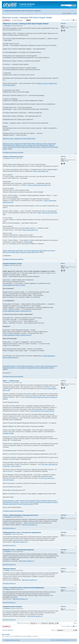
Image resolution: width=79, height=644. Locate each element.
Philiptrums (8, 571)
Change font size (75, 10)
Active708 (17, 636)
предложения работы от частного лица (32, 366)
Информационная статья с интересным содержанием (22, 532)
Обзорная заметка (9, 569)
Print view (72, 10)
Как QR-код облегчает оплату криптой (41, 502)
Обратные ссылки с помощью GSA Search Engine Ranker (27, 18)
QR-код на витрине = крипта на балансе (14, 501)
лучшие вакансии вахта (50, 366)
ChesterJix (8, 158)
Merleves (7, 265)
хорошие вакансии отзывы (12, 263)
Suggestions (38, 11)
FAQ (64, 13)
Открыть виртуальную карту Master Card (39, 185)
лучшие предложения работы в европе (14, 285)
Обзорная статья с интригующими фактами (18, 550)
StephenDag (8, 517)
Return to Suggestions (8, 630)
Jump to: (53, 630)
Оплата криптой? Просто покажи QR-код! (42, 411)
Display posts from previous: (27, 623)
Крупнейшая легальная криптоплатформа (13, 152)
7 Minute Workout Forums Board (13, 11)
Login (75, 13)
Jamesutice (8, 26)
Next (75, 623)
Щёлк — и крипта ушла (11, 381)
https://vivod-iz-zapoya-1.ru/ (30, 525)
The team (53, 640)
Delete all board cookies (61, 640)
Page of (69, 20)
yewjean (29, 636)
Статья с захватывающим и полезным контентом (20, 515)
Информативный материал (12, 607)
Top (76, 154)
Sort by (43, 623)
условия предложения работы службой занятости (17, 311)
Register (70, 13)
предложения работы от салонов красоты (15, 368)
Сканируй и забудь (8, 433)
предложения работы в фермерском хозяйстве (41, 368)
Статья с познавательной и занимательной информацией (23, 588)
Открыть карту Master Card (41, 171)
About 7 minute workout (28, 11)
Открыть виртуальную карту (13, 157)
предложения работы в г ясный (12, 366)
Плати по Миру (28, 242)
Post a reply (6, 20)
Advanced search (72, 7)
